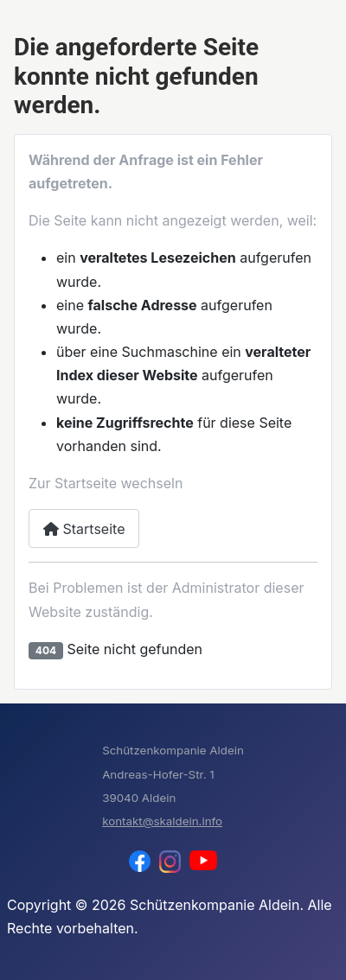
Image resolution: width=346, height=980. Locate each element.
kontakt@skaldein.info (162, 821)
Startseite (84, 529)
